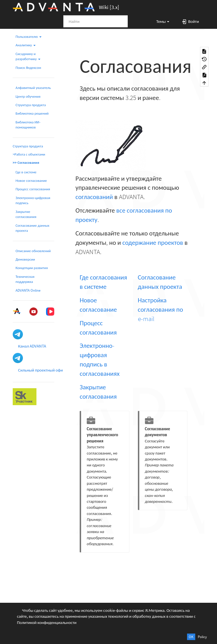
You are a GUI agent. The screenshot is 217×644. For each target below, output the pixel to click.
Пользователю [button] (29, 37)
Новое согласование (31, 181)
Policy (202, 637)
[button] (160, 21)
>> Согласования (26, 162)
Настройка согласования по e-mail (160, 309)
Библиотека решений (32, 113)
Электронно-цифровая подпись (33, 200)
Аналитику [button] (26, 45)
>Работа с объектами (29, 154)
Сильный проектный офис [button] (41, 370)
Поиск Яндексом (28, 68)
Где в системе (26, 172)
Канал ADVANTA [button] (32, 346)
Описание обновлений (33, 251)
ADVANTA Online (28, 290)
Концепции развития (32, 268)
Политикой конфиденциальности (47, 622)
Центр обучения (28, 96)
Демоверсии (25, 259)
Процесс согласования (33, 189)
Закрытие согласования (26, 214)
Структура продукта (31, 105)
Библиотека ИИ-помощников (28, 125)
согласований (94, 197)
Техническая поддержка (25, 279)
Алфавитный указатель (33, 88)
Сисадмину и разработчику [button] (28, 56)
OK (191, 637)
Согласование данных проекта (32, 228)
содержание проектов (153, 242)
